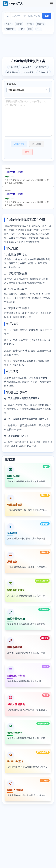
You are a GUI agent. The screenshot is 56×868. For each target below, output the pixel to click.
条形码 (9, 24)
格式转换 (41, 24)
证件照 (19, 24)
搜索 (47, 16)
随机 (30, 29)
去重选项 (28, 88)
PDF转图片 (10, 29)
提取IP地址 (19, 144)
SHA (21, 29)
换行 (39, 29)
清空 (27, 152)
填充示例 (37, 144)
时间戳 (29, 24)
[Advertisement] (28, 45)
